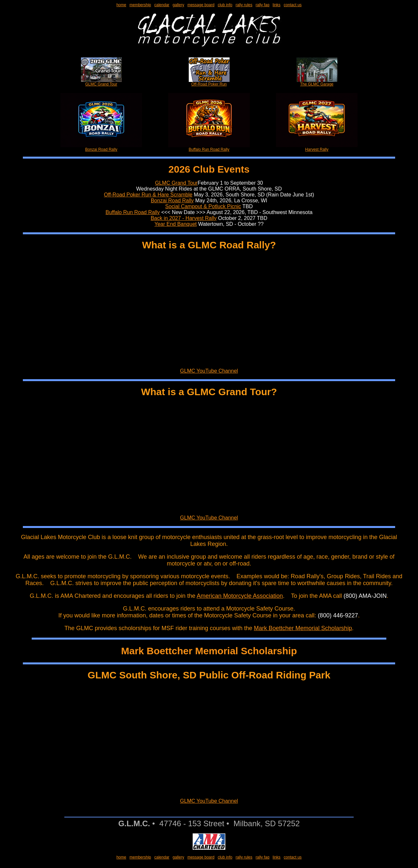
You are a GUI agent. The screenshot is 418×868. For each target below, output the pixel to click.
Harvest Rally (317, 148)
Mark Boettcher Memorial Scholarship (303, 628)
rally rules (244, 5)
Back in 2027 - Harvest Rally (184, 218)
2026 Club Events (209, 169)
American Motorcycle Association (240, 596)
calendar (162, 5)
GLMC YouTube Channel (209, 371)
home (121, 5)
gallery (178, 5)
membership (140, 5)
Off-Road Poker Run (209, 82)
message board (201, 5)
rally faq (263, 5)
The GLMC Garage (317, 82)
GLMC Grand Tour (101, 82)
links (277, 5)
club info (225, 5)
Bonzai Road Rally (101, 148)
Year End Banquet (176, 224)
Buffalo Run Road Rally (209, 148)
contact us (293, 5)
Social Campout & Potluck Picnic (203, 206)
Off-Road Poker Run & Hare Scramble (148, 195)
